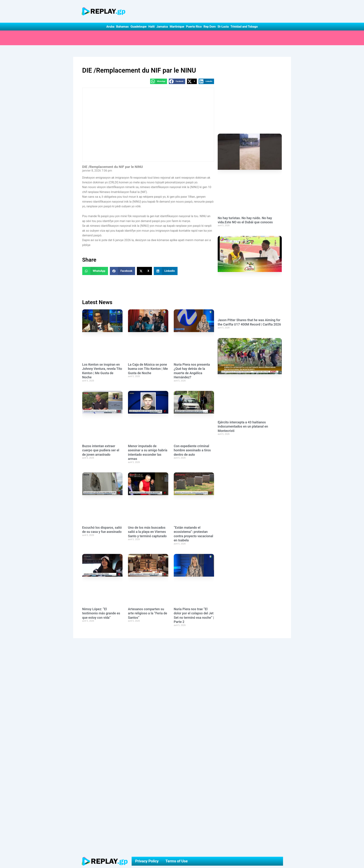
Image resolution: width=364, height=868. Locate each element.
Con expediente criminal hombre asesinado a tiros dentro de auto (192, 450)
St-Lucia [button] (223, 27)
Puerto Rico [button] (194, 27)
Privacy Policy (147, 861)
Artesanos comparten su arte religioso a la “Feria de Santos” (148, 613)
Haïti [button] (152, 27)
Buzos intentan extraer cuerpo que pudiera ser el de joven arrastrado (101, 450)
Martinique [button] (177, 27)
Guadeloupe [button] (139, 27)
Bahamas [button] (122, 27)
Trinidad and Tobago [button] (244, 27)
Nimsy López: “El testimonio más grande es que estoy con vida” (101, 613)
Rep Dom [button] (210, 27)
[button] (159, 81)
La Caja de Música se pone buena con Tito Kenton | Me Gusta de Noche (148, 369)
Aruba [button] (110, 27)
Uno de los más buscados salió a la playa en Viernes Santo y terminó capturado (147, 532)
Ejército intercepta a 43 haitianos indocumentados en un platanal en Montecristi (243, 441)
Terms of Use (176, 861)
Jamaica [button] (162, 27)
